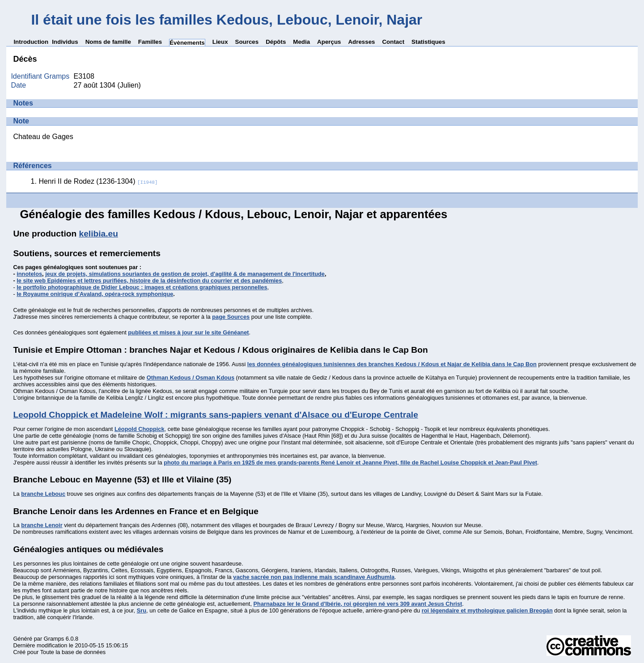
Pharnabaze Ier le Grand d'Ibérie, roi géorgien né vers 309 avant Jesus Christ (358, 604)
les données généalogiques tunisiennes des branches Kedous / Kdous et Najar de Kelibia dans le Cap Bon (392, 364)
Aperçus (329, 42)
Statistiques (428, 42)
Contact (393, 42)
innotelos (29, 274)
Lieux (220, 42)
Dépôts (276, 42)
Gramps (54, 639)
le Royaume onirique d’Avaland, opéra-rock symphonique (95, 294)
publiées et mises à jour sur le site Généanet (188, 332)
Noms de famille (108, 42)
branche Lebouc (43, 494)
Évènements (187, 43)
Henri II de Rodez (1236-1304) (98, 181)
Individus (65, 42)
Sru (142, 610)
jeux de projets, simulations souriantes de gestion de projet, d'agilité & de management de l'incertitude (185, 274)
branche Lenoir (42, 525)
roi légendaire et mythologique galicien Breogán (487, 610)
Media (301, 42)
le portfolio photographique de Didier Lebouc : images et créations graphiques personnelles (142, 287)
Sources (247, 42)
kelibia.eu (99, 234)
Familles (150, 42)
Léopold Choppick (140, 429)
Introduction (31, 42)
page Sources (231, 317)
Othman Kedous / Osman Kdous (191, 378)
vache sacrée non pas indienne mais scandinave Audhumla (314, 577)
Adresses (361, 42)
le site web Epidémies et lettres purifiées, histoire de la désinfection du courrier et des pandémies (149, 281)
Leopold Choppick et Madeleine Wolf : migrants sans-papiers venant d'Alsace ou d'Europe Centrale (215, 415)
